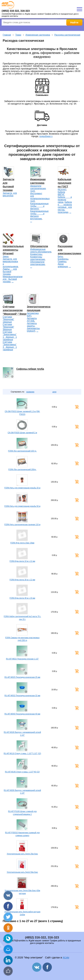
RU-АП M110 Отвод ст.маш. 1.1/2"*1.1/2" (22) (22, 753)
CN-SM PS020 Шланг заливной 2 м (22, 433)
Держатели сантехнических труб (38, 188)
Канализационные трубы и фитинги (39, 206)
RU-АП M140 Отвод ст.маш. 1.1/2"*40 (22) (22, 772)
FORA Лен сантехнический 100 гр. (22, 451)
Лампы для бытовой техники (10, 272)
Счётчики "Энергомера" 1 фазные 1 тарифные (10, 336)
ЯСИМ (66, 958)
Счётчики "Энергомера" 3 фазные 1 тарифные (10, 346)
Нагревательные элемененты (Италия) (13, 250)
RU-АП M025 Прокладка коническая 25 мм (22, 677)
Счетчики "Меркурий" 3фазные (8, 327)
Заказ (6, 256)
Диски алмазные (63, 265)
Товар (18, 35)
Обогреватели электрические (37, 263)
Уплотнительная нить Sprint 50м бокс (22, 872)
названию (30, 392)
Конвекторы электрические (37, 258)
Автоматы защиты (32, 325)
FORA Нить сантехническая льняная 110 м (22, 525)
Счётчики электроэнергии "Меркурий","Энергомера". (20, 310)
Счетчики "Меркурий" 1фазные (8, 319)
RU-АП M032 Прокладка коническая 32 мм (22, 696)
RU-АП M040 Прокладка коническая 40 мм (22, 714)
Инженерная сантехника (38, 35)
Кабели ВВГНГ (61, 193)
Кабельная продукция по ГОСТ (65, 183)
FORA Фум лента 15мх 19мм (22, 543)
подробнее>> (46, 136)
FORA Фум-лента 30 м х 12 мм (22, 580)
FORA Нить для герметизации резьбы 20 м (22, 488)
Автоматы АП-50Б (32, 320)
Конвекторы (36, 254)
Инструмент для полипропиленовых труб (40, 197)
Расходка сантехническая (67, 35)
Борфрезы (63, 259)
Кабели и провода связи (65, 200)
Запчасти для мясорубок (10, 194)
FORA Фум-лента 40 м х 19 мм (22, 598)
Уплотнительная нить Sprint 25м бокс (22, 854)
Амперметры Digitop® (33, 330)
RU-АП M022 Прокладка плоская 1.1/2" (22, 659)
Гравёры (62, 262)
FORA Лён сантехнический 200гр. (22, 469)
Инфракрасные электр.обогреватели (41, 251)
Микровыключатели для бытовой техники (13, 279)
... (31, 221)
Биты (60, 256)
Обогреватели (39, 246)
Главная (7, 35)
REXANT (62, 190)
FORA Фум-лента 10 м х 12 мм (22, 561)
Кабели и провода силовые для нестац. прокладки (65, 207)
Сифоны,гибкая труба (30, 369)
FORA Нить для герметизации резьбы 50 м (22, 506)
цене (54, 392)
